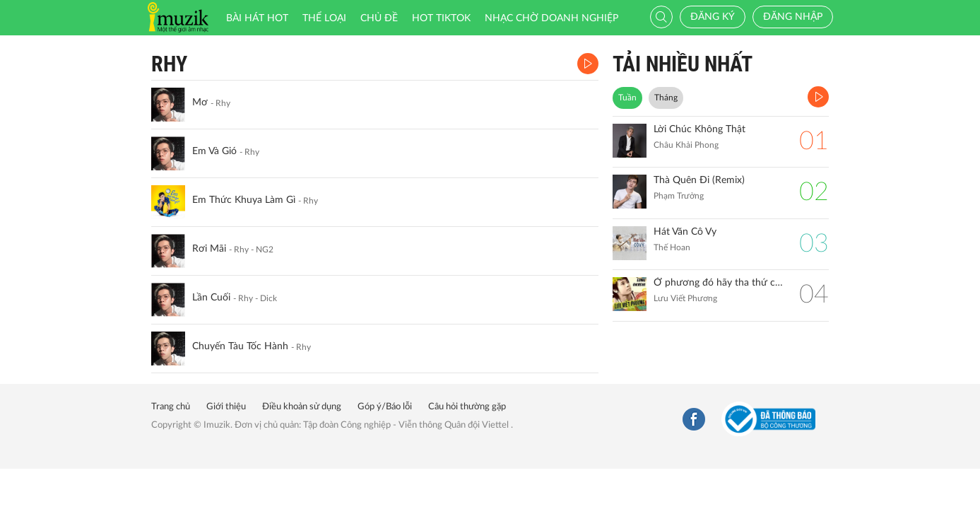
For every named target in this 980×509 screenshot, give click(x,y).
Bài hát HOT (257, 18)
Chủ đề (379, 18)
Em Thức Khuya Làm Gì (244, 200)
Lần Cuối (211, 298)
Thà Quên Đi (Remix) (699, 180)
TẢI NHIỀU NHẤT (683, 64)
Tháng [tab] (666, 98)
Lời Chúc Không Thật (699, 129)
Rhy (169, 64)
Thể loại (324, 18)
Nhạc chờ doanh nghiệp (551, 18)
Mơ (200, 103)
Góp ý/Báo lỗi (385, 407)
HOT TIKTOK (441, 18)
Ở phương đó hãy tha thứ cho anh (720, 283)
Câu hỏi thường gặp (467, 407)
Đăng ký (713, 17)
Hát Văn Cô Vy (685, 232)
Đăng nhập (793, 17)
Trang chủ (171, 407)
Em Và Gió (214, 151)
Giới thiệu (226, 407)
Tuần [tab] (627, 98)
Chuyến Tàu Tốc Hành (240, 346)
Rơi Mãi (209, 249)
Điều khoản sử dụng (302, 407)
